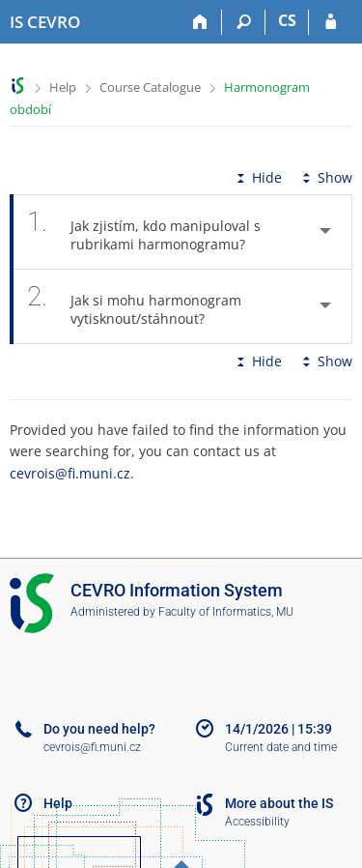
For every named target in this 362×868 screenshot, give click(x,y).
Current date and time (281, 747)
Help (63, 87)
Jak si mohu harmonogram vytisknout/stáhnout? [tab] (134, 306)
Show (325, 177)
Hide (257, 177)
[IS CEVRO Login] (331, 22)
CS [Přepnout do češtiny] (287, 20)
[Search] (244, 22)
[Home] (200, 22)
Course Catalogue (150, 87)
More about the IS (279, 803)
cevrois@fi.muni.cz (70, 473)
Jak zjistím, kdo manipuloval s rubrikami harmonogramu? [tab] (147, 232)
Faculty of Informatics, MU (226, 612)
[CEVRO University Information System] (45, 22)
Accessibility (257, 822)
